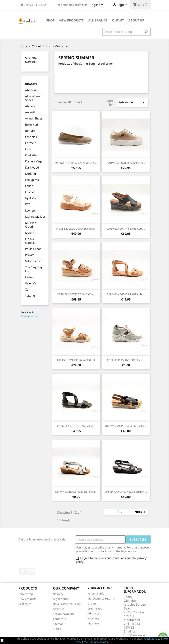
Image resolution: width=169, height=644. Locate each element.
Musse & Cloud (31, 225)
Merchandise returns (101, 598)
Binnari (30, 131)
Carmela (31, 143)
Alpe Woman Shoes (34, 98)
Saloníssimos (34, 261)
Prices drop (26, 594)
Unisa (29, 277)
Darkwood (32, 167)
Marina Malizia (35, 217)
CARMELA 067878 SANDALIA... (126, 294)
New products (27, 599)
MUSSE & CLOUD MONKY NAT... (76, 229)
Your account (100, 588)
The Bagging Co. (33, 269)
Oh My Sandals (30, 241)
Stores (57, 629)
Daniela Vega (34, 161)
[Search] (127, 32)
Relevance (132, 103)
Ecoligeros (32, 180)
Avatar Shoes (34, 118)
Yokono (30, 296)
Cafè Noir (31, 137)
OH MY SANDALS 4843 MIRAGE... (126, 426)
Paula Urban (33, 249)
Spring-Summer (31, 60)
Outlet (118, 20)
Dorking (31, 174)
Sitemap (58, 624)
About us (136, 20)
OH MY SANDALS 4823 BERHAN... (76, 492)
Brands (31, 84)
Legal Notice (61, 599)
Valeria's (31, 283)
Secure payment (63, 614)
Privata (30, 255)
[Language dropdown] (97, 5)
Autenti (30, 112)
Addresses (94, 613)
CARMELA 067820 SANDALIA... (76, 294)
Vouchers (93, 618)
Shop (50, 20)
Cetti (28, 149)
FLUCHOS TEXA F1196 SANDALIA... (76, 360)
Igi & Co (30, 198)
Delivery (58, 594)
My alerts (93, 623)
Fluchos (30, 192)
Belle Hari (32, 124)
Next (141, 512)
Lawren (30, 210)
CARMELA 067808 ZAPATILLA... (126, 163)
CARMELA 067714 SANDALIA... (126, 229)
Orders (92, 603)
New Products (71, 20)
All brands (98, 20)
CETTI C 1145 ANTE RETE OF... (126, 360)
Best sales (25, 604)
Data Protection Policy (67, 604)
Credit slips (95, 608)
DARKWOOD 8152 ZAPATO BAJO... (76, 163)
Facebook (23, 572)
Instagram (31, 572)
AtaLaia (30, 106)
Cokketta (31, 155)
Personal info (96, 593)
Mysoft (30, 233)
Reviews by (29, 316)
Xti (27, 289)
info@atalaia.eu (135, 635)
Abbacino (31, 90)
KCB (28, 204)
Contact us (60, 619)
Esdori (29, 186)
